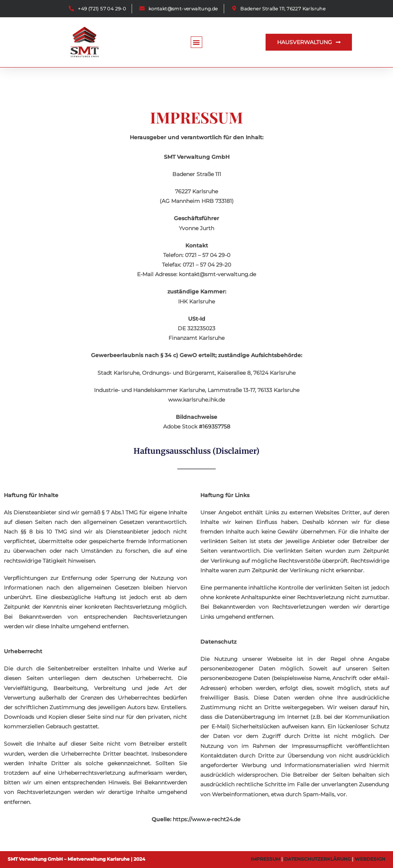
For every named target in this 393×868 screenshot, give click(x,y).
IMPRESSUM (265, 859)
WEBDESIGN (370, 859)
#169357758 (215, 427)
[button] (197, 42)
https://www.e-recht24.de (206, 819)
